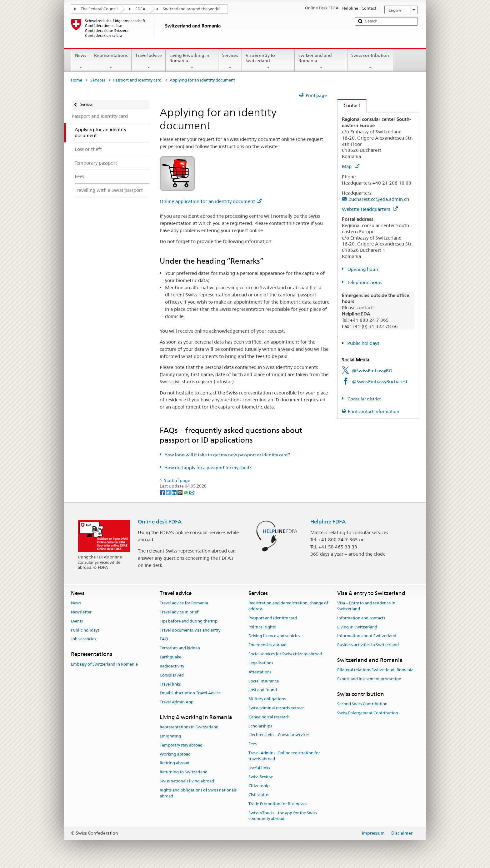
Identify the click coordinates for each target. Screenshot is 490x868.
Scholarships (260, 726)
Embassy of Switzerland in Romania (104, 664)
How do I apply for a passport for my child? (208, 468)
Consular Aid (172, 675)
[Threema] (180, 492)
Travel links (170, 684)
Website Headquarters (370, 209)
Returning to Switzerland (184, 772)
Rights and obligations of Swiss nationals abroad (198, 793)
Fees (252, 744)
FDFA (140, 9)
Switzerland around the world (191, 9)
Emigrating (170, 736)
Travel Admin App (177, 702)
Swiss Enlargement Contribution (368, 713)
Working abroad (175, 754)
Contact (349, 105)
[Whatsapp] (186, 492)
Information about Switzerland (367, 636)
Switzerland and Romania (321, 61)
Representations (111, 61)
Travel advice (149, 61)
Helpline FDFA (328, 522)
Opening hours (363, 269)
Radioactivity (172, 666)
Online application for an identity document (211, 201)
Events (77, 621)
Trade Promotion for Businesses (278, 804)
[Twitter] (169, 492)
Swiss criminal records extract (276, 708)
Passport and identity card (137, 80)
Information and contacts (361, 618)
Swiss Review (261, 777)
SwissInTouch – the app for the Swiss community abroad (283, 816)
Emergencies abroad (267, 645)
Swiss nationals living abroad (187, 781)
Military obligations (267, 699)
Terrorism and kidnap (180, 648)
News (81, 61)
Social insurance (264, 681)
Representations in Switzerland (189, 727)
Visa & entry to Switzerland (268, 61)
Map (351, 166)
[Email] (192, 492)
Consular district (364, 399)
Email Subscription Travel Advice (190, 693)
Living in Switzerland (357, 627)
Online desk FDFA (160, 522)
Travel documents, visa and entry (190, 630)
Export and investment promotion (369, 679)
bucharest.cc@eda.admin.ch (379, 199)
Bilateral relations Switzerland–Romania (375, 670)
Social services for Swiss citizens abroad (285, 654)
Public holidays (363, 343)
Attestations (260, 672)
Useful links (259, 768)
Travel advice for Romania (184, 603)
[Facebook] (163, 492)
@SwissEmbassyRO (372, 371)
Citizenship (259, 786)
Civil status (258, 795)
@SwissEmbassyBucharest (380, 382)
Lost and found (263, 690)
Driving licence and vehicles (274, 636)
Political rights (262, 627)
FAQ (164, 639)
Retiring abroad (175, 763)
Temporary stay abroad (181, 745)
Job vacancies (83, 639)
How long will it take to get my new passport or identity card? (227, 455)
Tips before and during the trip (189, 621)
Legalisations (261, 663)
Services (230, 61)
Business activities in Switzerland (368, 645)
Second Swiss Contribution (362, 704)
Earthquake (170, 657)
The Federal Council (99, 9)
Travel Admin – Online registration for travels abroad (284, 756)
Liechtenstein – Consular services (279, 735)
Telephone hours (364, 282)
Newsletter (81, 612)
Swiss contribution (370, 61)
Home (77, 80)
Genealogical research (269, 717)
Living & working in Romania (192, 61)
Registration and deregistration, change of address (288, 606)
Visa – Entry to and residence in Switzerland (366, 606)
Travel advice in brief (179, 612)
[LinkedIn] (175, 492)
